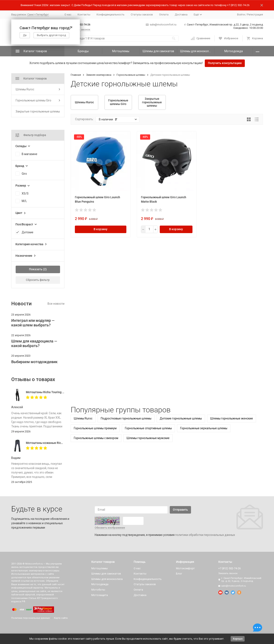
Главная (76, 75)
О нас (68, 15)
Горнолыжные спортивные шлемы (148, 428)
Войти (241, 15)
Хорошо (238, 639)
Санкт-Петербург (38, 15)
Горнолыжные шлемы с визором (96, 438)
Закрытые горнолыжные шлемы (38, 111)
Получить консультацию (225, 63)
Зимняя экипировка (99, 75)
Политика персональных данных (30, 618)
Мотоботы (98, 590)
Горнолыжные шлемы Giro (33, 100)
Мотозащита (100, 595)
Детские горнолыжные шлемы (181, 418)
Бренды (83, 51)
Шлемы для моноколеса (197, 51)
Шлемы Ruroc (83, 418)
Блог (179, 574)
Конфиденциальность (111, 15)
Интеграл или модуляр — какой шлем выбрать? (33, 323)
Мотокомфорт (185, 568)
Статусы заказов (142, 15)
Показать (36, 269)
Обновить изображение (110, 528)
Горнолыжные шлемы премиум (95, 428)
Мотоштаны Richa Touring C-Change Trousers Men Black (64, 392)
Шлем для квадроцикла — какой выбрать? (34, 343)
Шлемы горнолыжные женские (232, 418)
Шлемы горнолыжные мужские (148, 438)
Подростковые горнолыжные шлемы (126, 418)
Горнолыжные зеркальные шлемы (204, 428)
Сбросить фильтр (38, 280)
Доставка (181, 15)
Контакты (84, 15)
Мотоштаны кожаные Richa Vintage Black (55, 443)
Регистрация (255, 15)
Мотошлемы (121, 51)
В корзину (101, 229)
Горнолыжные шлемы (131, 75)
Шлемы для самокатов (158, 51)
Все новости (56, 304)
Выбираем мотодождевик (34, 362)
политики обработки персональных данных (205, 535)
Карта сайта (61, 618)
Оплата (164, 15)
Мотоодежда (234, 51)
